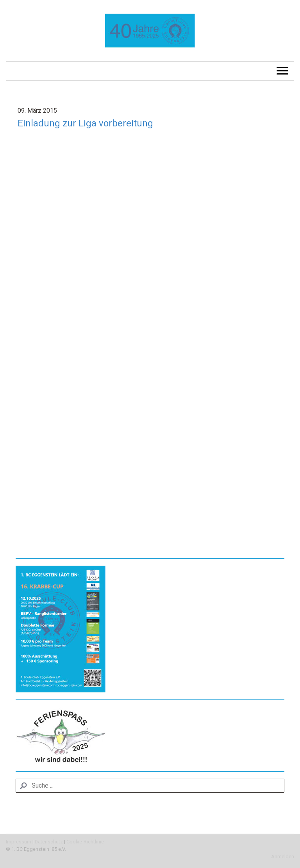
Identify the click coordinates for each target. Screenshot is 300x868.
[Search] (150, 786)
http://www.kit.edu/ (79, 512)
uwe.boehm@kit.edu (63, 503)
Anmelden (283, 856)
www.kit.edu (32, 512)
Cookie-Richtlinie (85, 842)
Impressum (19, 842)
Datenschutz (49, 842)
